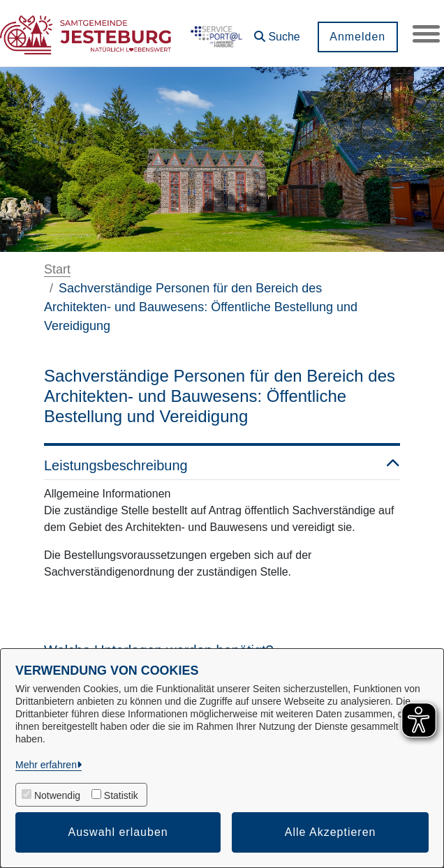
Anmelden (357, 37)
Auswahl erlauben (118, 832)
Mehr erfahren (46, 765)
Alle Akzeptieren (331, 832)
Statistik (121, 795)
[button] (276, 32)
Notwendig (57, 795)
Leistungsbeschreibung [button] (222, 465)
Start (57, 269)
